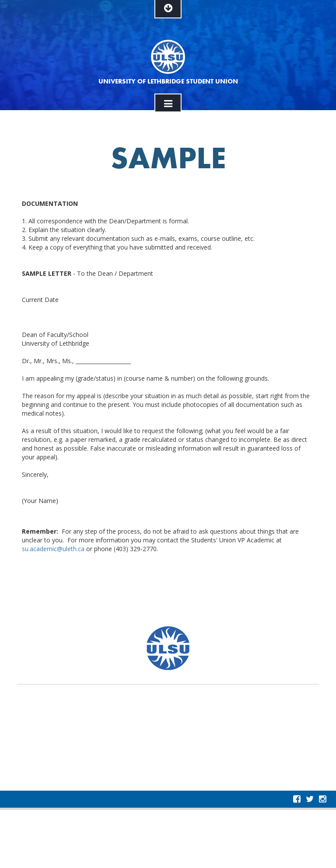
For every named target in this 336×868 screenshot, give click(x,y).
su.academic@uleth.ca (53, 549)
